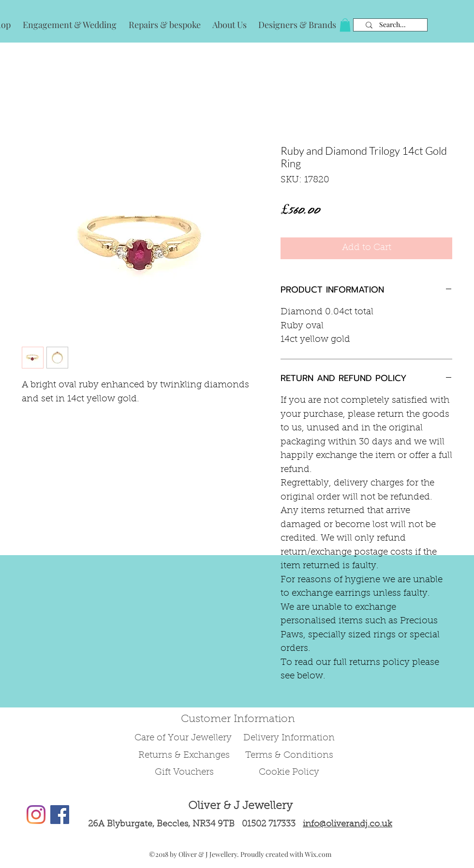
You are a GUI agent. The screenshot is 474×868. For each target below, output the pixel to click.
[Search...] (393, 25)
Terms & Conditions (289, 756)
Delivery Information (289, 738)
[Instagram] (36, 815)
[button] (345, 25)
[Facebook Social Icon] (60, 815)
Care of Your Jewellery (184, 738)
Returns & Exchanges (184, 756)
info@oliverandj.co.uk (348, 824)
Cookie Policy (289, 772)
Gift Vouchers (184, 772)
